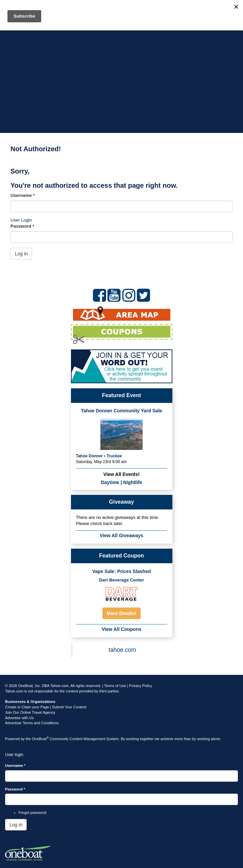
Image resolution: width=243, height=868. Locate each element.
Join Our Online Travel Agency (30, 712)
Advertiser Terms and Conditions (32, 723)
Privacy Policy (141, 686)
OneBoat (41, 739)
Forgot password (32, 813)
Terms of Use (115, 686)
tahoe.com (122, 650)
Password (22, 226)
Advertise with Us (19, 718)
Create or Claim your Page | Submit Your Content (46, 707)
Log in (21, 254)
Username (23, 195)
